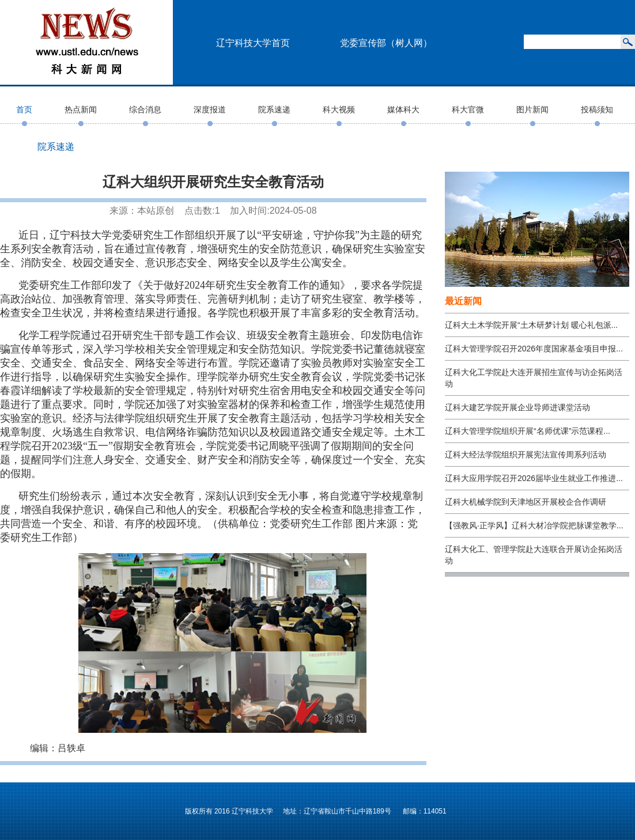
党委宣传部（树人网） (386, 43)
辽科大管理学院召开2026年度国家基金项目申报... (534, 349)
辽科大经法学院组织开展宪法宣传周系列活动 (526, 455)
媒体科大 (403, 109)
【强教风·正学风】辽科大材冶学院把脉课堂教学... (534, 525)
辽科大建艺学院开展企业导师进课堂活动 (517, 407)
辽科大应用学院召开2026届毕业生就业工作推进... (534, 478)
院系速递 (274, 109)
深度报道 (210, 109)
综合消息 (145, 109)
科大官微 (468, 109)
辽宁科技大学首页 (253, 43)
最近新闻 (463, 301)
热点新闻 (81, 109)
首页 (24, 109)
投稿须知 (597, 109)
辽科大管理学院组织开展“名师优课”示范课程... (528, 431)
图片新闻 (532, 109)
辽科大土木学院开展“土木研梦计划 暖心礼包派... (531, 325)
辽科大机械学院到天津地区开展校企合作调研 (526, 502)
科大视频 (339, 109)
